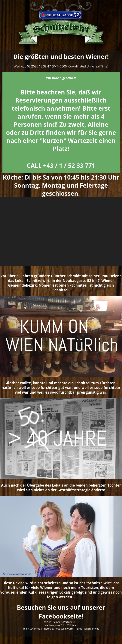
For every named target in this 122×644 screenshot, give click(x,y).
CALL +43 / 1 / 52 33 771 (61, 165)
